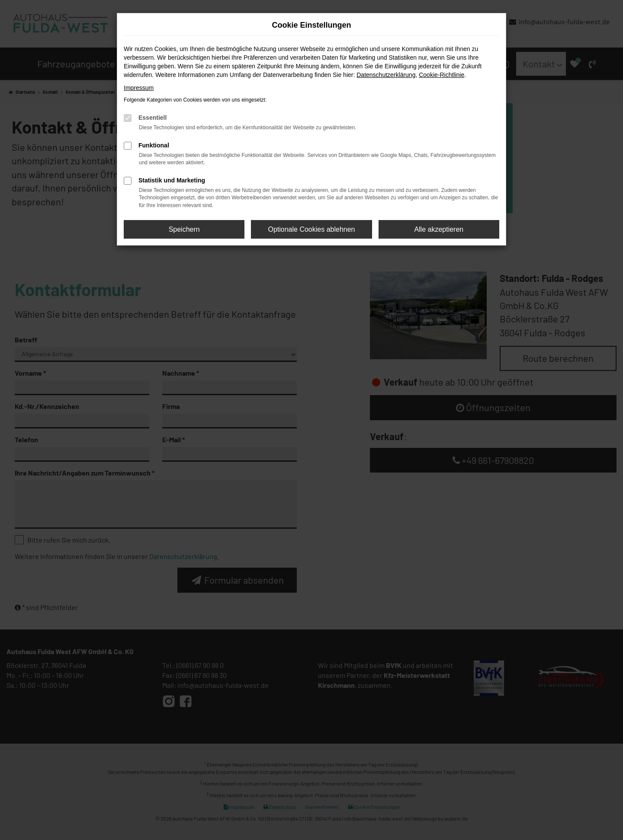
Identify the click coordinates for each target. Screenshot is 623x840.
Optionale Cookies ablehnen (311, 229)
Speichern (184, 229)
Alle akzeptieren (439, 229)
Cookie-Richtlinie (442, 75)
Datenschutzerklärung (386, 75)
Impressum (139, 88)
